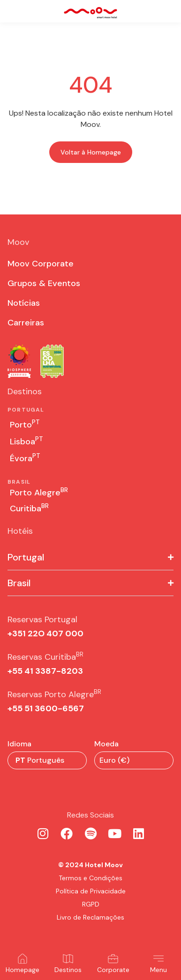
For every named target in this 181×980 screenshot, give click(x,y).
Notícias (24, 303)
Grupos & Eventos (44, 283)
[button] (90, 557)
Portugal (26, 557)
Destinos (68, 970)
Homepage (23, 970)
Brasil (19, 583)
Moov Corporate (41, 264)
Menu (158, 970)
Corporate (113, 970)
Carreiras (26, 323)
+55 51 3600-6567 (46, 708)
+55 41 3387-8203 (45, 671)
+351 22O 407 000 (45, 634)
